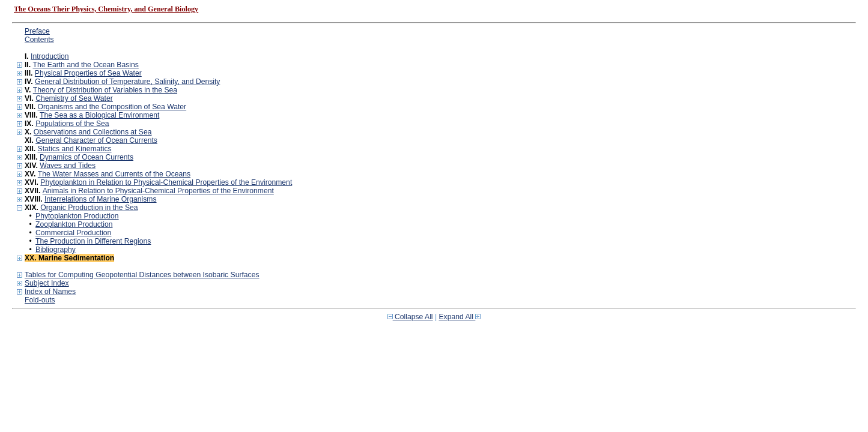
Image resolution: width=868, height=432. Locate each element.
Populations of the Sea (72, 124)
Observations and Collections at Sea (93, 132)
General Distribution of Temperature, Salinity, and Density (127, 82)
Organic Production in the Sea (89, 208)
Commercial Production (73, 233)
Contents (39, 40)
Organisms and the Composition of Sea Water (112, 107)
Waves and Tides (68, 166)
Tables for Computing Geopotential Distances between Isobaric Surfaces (142, 275)
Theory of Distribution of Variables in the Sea (105, 90)
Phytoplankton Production (77, 216)
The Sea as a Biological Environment (99, 115)
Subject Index (47, 283)
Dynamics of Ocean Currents (86, 157)
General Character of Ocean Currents (96, 140)
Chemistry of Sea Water (74, 98)
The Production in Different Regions (93, 241)
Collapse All (410, 317)
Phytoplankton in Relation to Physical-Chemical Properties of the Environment (166, 182)
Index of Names (50, 292)
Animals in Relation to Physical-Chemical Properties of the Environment (158, 191)
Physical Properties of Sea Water (88, 73)
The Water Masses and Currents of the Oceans (114, 174)
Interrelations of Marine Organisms (100, 199)
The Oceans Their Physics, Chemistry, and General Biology (106, 9)
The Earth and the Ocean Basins (85, 65)
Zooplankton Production (74, 224)
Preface (37, 31)
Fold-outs (40, 300)
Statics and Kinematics (75, 149)
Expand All (460, 317)
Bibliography (56, 250)
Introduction (50, 56)
